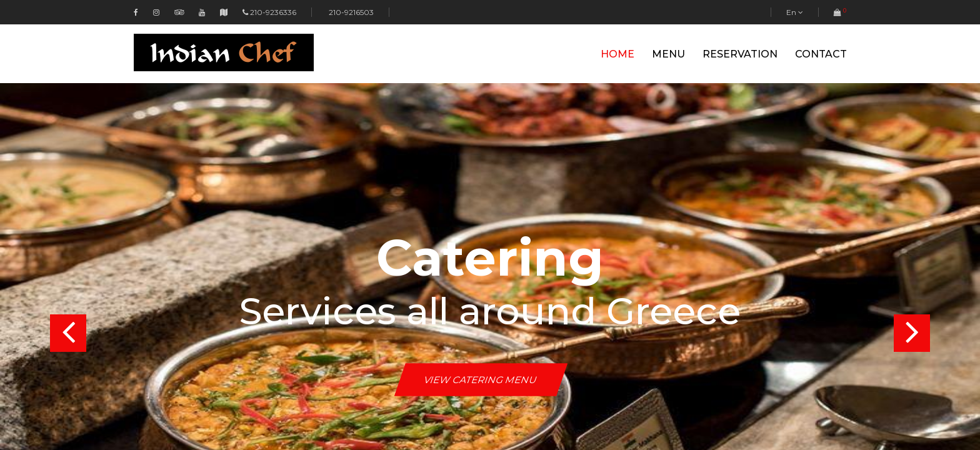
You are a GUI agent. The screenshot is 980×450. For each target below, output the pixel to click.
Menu (668, 54)
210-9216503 (350, 12)
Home (617, 54)
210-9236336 (273, 12)
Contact (821, 54)
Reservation (740, 54)
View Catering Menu (481, 380)
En (795, 12)
